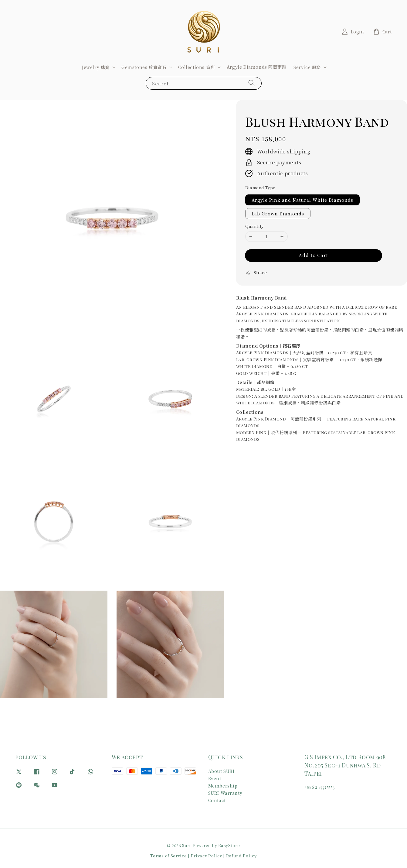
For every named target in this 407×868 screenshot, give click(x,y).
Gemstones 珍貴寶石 (144, 67)
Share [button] (256, 273)
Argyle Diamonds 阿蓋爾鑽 (256, 67)
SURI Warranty (225, 793)
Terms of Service (168, 856)
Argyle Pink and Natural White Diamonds (302, 200)
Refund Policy (241, 856)
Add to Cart (313, 255)
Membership (223, 786)
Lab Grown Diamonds (278, 214)
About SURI (221, 771)
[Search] (252, 83)
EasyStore (229, 845)
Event (215, 778)
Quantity (254, 226)
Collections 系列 (196, 67)
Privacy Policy (207, 856)
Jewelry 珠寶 (96, 67)
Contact (217, 800)
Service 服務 (307, 67)
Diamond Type (260, 188)
